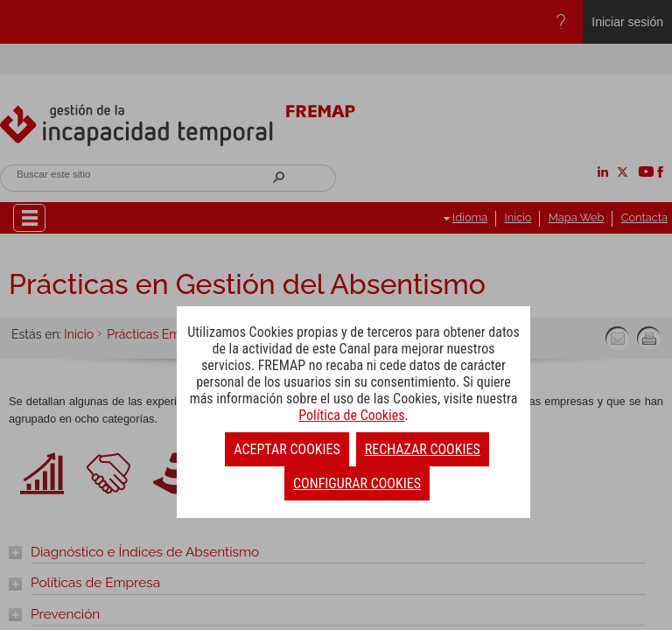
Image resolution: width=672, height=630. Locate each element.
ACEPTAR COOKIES (287, 449)
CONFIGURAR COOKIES (357, 483)
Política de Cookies (351, 415)
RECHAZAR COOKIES (423, 449)
